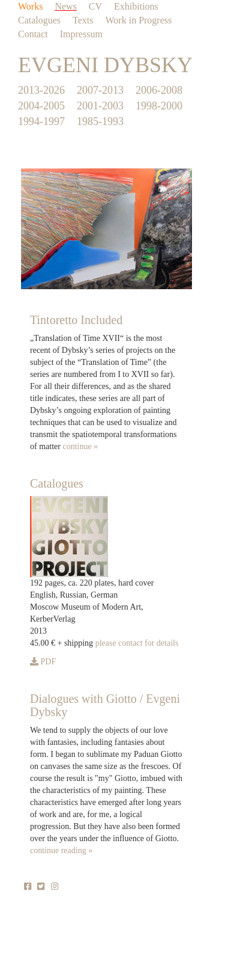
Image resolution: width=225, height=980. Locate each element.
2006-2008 (159, 90)
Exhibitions (136, 6)
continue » (80, 446)
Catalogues (39, 20)
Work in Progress (139, 20)
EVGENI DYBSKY (105, 65)
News (65, 6)
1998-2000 (159, 106)
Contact (33, 34)
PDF (43, 662)
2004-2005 (41, 106)
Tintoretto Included (76, 320)
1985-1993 (100, 121)
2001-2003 (100, 106)
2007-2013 (100, 90)
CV (95, 6)
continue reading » (61, 850)
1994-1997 (41, 121)
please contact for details (137, 643)
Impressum (81, 34)
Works (30, 6)
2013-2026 (41, 90)
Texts (83, 20)
